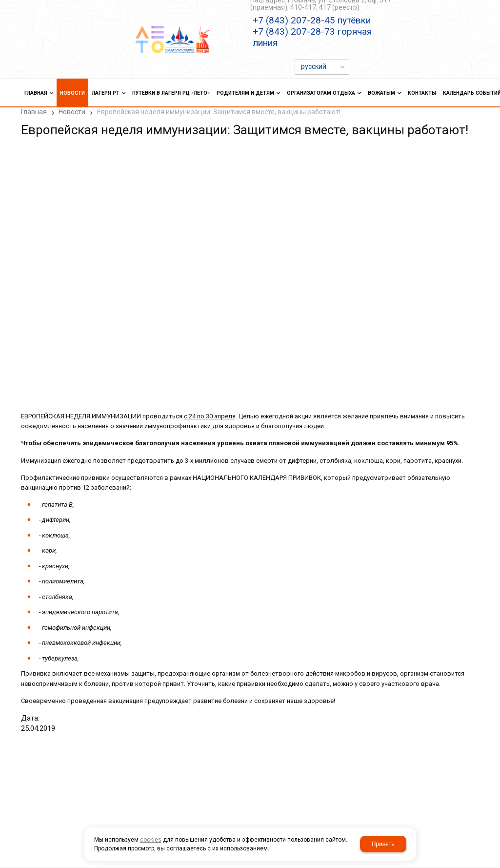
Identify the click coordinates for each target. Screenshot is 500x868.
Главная (34, 112)
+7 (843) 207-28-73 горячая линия (312, 37)
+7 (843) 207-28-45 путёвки (312, 20)
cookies (151, 840)
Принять (383, 844)
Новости (72, 112)
